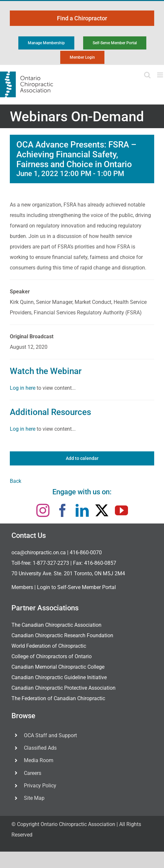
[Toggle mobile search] (147, 75)
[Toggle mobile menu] (161, 75)
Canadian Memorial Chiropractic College (58, 667)
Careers (33, 773)
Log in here (23, 388)
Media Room (39, 760)
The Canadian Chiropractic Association (56, 625)
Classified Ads (40, 748)
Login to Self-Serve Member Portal (76, 587)
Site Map (34, 798)
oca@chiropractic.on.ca (39, 552)
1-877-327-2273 (51, 563)
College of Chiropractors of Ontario (52, 656)
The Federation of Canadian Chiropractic (58, 698)
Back (16, 481)
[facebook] (63, 510)
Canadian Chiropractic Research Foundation (62, 635)
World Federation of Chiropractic (49, 646)
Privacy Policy (40, 786)
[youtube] (121, 510)
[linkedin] (82, 510)
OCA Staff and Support (50, 735)
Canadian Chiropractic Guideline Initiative (59, 677)
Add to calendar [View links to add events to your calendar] (82, 458)
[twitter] (102, 510)
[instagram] (43, 510)
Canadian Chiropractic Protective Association (64, 688)
